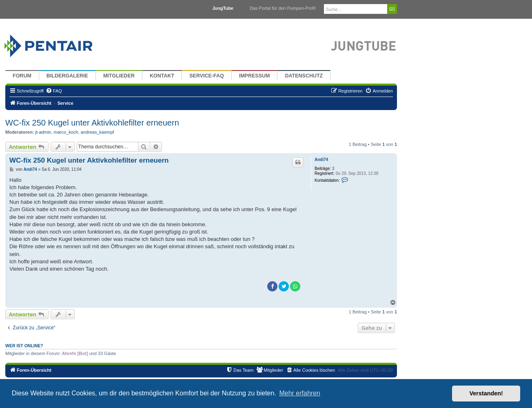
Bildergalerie (67, 76)
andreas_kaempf (98, 132)
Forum (22, 76)
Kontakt (162, 76)
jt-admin (43, 132)
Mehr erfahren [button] (300, 393)
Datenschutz (304, 76)
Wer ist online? (24, 346)
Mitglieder (119, 76)
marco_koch (66, 132)
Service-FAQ (207, 76)
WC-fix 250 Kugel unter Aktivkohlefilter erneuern (92, 123)
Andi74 (321, 160)
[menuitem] (54, 91)
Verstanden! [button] (486, 393)
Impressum (255, 76)
